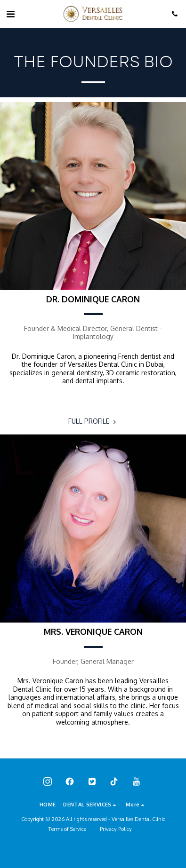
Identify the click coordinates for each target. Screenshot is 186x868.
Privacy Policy (116, 829)
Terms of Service (67, 829)
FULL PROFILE (93, 421)
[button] (10, 14)
